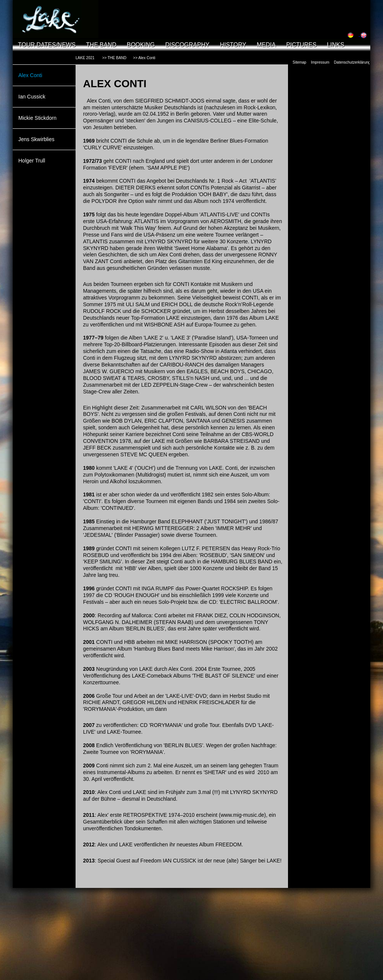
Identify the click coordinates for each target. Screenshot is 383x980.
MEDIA (266, 45)
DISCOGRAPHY (187, 45)
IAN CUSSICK (179, 861)
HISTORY (233, 45)
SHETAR (215, 772)
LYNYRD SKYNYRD (254, 792)
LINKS (335, 45)
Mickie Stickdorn (37, 118)
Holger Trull (32, 161)
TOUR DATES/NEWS (47, 45)
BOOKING (141, 45)
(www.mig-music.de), (243, 815)
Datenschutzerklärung (352, 62)
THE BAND (101, 45)
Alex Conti (30, 75)
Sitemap (299, 62)
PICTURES (301, 45)
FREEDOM (229, 844)
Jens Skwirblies (36, 139)
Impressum (320, 62)
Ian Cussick (32, 97)
